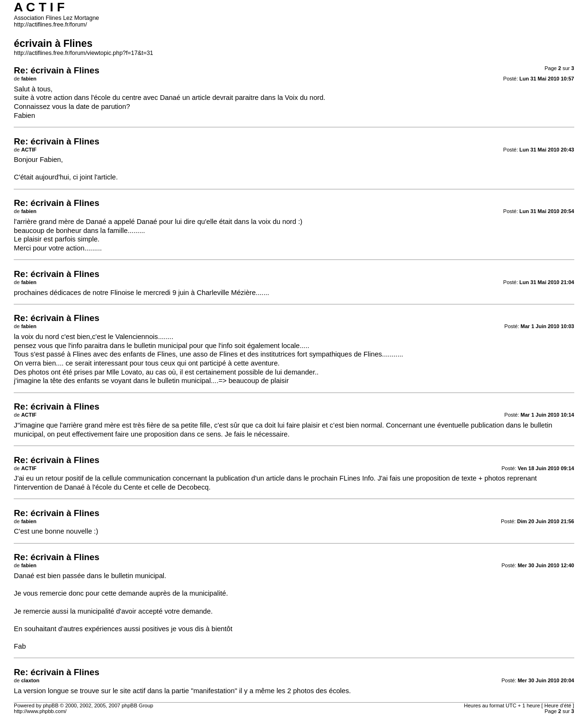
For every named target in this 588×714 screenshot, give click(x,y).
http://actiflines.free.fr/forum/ (50, 25)
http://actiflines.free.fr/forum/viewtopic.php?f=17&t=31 (83, 53)
